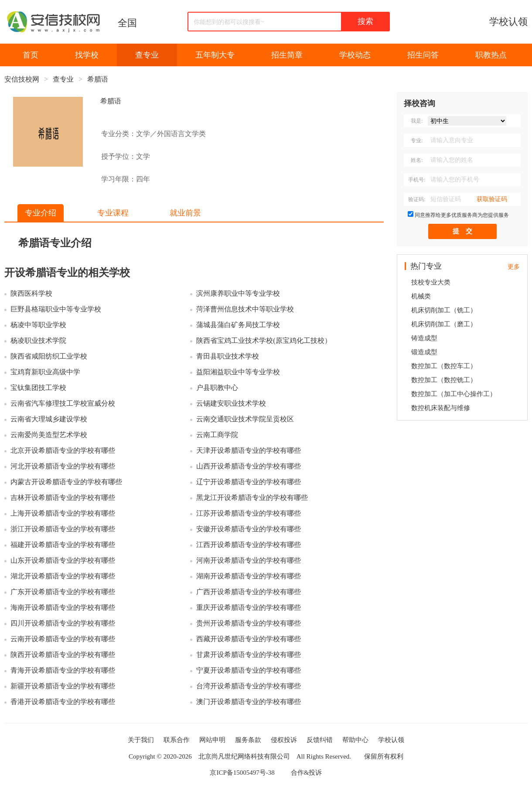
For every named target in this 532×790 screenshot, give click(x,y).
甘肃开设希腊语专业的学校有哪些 (249, 655)
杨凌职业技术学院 (38, 340)
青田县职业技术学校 (228, 356)
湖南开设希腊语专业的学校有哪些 (249, 576)
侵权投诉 (284, 740)
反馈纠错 (320, 740)
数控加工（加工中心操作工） (454, 394)
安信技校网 (22, 79)
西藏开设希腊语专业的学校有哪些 (249, 639)
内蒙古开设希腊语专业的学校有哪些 (66, 482)
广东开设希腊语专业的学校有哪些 (63, 592)
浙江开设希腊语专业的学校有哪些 (63, 529)
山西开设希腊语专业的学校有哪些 (249, 466)
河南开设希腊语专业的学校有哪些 (249, 560)
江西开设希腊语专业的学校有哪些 (249, 545)
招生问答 (423, 55)
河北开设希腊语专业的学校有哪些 (63, 466)
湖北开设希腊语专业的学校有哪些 (63, 576)
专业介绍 (41, 213)
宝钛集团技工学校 (38, 388)
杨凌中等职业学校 (38, 325)
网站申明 (212, 740)
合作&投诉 (307, 773)
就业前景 (185, 213)
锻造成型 (424, 352)
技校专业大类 (431, 282)
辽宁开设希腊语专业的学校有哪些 (249, 482)
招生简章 (287, 55)
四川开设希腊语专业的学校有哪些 (63, 623)
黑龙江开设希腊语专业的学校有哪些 (252, 498)
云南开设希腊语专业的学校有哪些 (63, 639)
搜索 (365, 21)
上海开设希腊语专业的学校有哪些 (63, 513)
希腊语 (98, 79)
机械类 (421, 296)
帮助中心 (355, 740)
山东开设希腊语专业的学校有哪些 (63, 560)
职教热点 (491, 55)
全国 (127, 23)
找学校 (87, 55)
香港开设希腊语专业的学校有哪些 (63, 702)
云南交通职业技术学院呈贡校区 (245, 419)
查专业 (147, 55)
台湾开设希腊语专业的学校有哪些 (249, 686)
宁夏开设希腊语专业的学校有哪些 (249, 670)
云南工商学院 (217, 435)
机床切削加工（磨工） (444, 324)
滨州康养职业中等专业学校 (238, 293)
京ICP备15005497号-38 (242, 773)
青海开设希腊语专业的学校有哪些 (63, 670)
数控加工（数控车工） (444, 366)
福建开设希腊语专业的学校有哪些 (63, 545)
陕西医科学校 (31, 293)
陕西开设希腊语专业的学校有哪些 (63, 655)
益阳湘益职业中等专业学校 (238, 372)
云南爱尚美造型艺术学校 (49, 435)
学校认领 (508, 22)
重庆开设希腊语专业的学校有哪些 (249, 607)
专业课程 (113, 213)
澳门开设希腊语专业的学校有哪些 (249, 702)
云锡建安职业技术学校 (231, 403)
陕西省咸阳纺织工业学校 (49, 356)
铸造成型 (424, 338)
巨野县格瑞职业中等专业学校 (56, 309)
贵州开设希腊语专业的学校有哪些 (249, 623)
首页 (31, 55)
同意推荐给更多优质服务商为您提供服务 (462, 215)
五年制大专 (215, 55)
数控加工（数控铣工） (444, 380)
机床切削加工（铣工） (444, 310)
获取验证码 (492, 199)
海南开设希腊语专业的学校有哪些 (63, 607)
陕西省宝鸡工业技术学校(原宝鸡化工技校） (264, 340)
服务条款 (248, 740)
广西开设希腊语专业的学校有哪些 (249, 592)
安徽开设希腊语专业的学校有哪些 (249, 529)
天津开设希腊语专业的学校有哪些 (249, 450)
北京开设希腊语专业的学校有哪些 (63, 450)
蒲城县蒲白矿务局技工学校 (238, 325)
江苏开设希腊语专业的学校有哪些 (249, 513)
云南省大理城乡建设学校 (49, 419)
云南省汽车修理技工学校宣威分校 (63, 403)
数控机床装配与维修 (441, 408)
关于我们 (141, 740)
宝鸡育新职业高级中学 (45, 372)
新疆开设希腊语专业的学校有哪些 (63, 686)
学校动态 (355, 55)
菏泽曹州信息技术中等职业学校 (245, 309)
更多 (514, 267)
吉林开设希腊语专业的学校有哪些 (63, 498)
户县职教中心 (217, 388)
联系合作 (177, 740)
